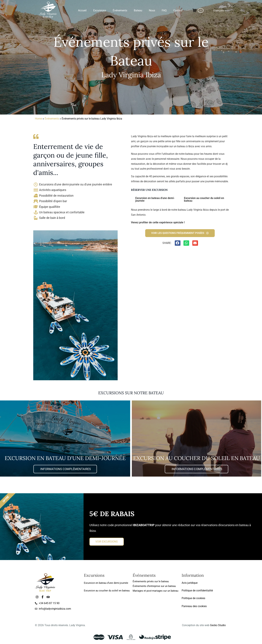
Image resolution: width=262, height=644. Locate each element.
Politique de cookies (193, 598)
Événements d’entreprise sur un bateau (154, 586)
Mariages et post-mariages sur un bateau (155, 591)
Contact (178, 10)
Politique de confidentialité (197, 591)
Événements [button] (120, 10)
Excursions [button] (100, 10)
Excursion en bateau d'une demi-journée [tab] (155, 199)
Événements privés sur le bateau (151, 581)
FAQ (164, 10)
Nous (152, 10)
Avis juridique (190, 583)
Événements (52, 119)
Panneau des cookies (194, 606)
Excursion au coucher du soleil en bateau (107, 591)
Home (38, 119)
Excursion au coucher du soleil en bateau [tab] (204, 199)
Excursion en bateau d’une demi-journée (106, 583)
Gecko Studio (218, 625)
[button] (219, 11)
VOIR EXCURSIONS (107, 542)
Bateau (138, 10)
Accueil (82, 10)
